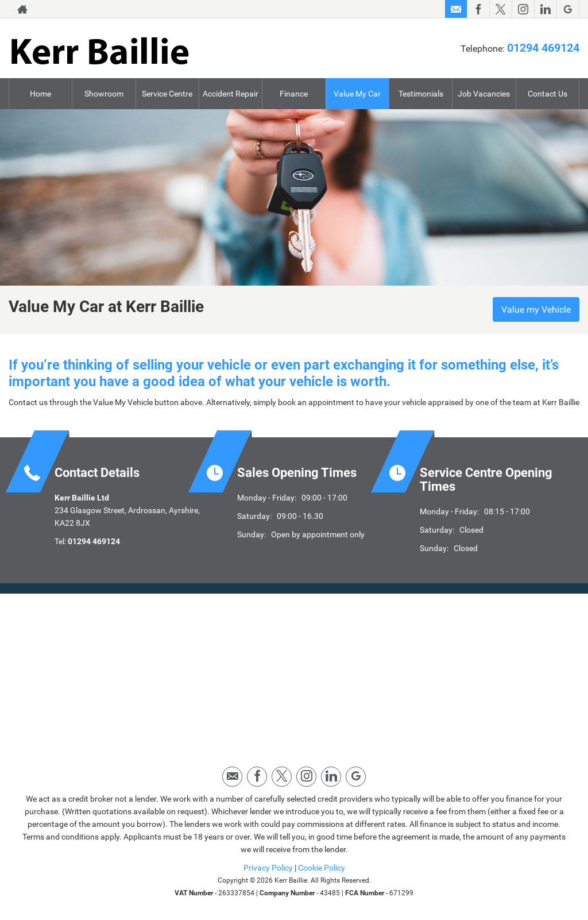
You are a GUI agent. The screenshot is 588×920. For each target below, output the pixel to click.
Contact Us (548, 94)
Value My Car (357, 94)
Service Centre (167, 94)
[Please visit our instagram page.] (523, 9)
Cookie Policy (322, 868)
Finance (294, 94)
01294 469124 (543, 48)
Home (40, 94)
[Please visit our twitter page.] (500, 9)
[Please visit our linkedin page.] (545, 9)
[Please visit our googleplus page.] (568, 9)
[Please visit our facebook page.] (478, 9)
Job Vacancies (484, 94)
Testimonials (421, 94)
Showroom (104, 94)
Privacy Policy (268, 868)
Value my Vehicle (536, 309)
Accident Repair (231, 94)
